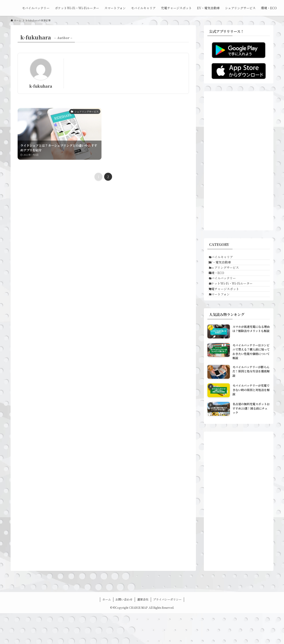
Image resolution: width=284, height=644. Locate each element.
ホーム (107, 630)
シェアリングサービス (228, 277)
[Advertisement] (239, 161)
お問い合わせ (124, 630)
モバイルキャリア (225, 259)
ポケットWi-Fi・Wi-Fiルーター (235, 305)
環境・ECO (221, 286)
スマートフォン (224, 323)
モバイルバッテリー (227, 295)
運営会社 (143, 630)
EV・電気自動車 (224, 268)
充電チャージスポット (228, 314)
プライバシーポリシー (167, 630)
